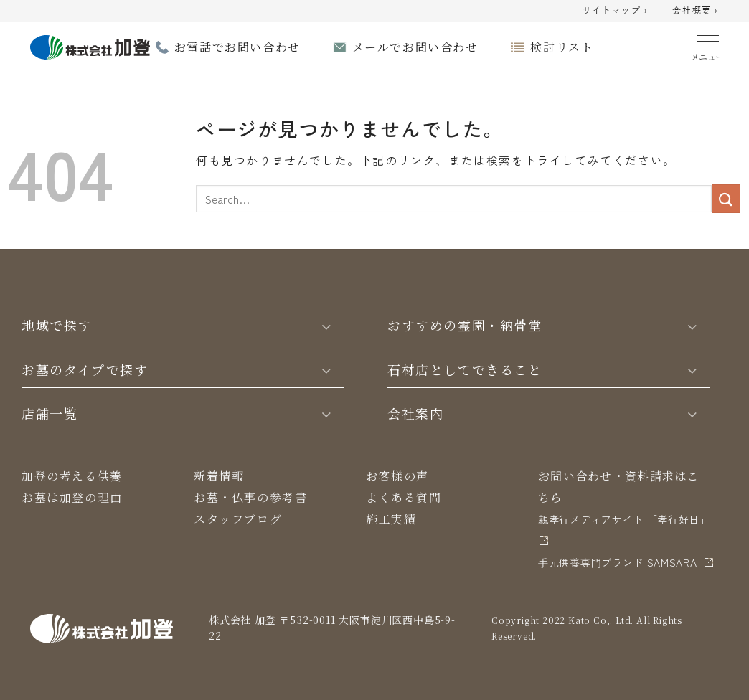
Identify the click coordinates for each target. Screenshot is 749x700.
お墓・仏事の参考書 (250, 497)
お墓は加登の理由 (72, 497)
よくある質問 (404, 497)
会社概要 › (696, 11)
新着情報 (219, 476)
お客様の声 (397, 476)
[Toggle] (326, 326)
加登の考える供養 (72, 476)
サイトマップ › (616, 11)
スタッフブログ (238, 519)
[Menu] (708, 45)
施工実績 (391, 519)
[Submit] (726, 198)
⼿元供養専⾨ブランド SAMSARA (618, 562)
